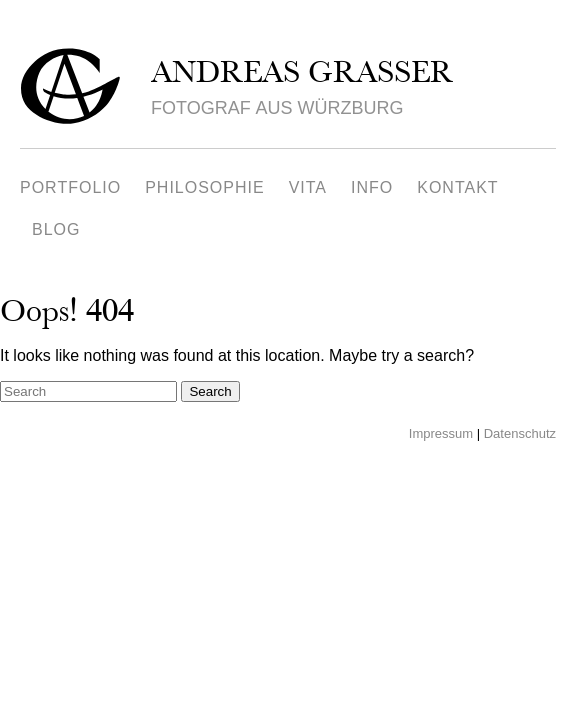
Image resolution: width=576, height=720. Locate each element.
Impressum (441, 433)
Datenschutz (520, 433)
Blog (56, 229)
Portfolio (70, 187)
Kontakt (457, 187)
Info (372, 187)
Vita (308, 187)
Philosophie (204, 187)
